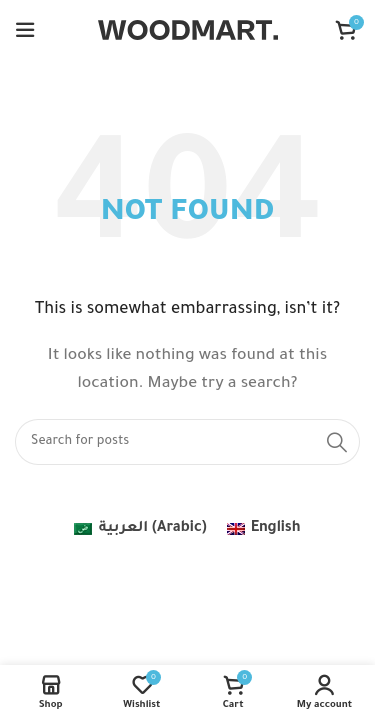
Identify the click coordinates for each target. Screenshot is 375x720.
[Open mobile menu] (25, 30)
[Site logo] (188, 32)
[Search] (187, 442)
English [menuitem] (276, 529)
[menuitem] (140, 530)
